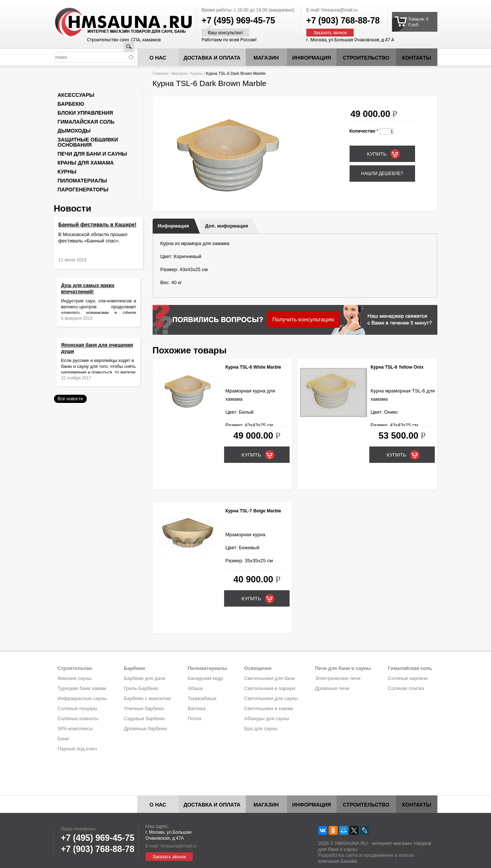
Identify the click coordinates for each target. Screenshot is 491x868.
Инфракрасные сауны (82, 698)
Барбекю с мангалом (147, 698)
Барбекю (71, 104)
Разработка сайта (338, 855)
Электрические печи (338, 678)
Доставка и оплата (212, 58)
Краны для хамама (86, 163)
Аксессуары (76, 95)
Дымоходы (74, 131)
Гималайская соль (86, 122)
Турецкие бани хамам (82, 688)
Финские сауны (75, 678)
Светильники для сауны (271, 698)
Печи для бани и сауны (92, 154)
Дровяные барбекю (146, 729)
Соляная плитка (406, 688)
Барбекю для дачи (145, 678)
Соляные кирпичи (408, 678)
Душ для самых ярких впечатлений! (91, 293)
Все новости (70, 399)
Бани (63, 739)
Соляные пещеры (78, 708)
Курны (197, 73)
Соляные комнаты (78, 718)
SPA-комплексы (75, 729)
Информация (173, 226)
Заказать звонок (330, 33)
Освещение (258, 668)
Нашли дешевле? (382, 174)
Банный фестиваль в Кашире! (98, 225)
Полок (195, 718)
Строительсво (75, 668)
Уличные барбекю (144, 708)
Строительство (366, 58)
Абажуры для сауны (267, 718)
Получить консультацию (304, 319)
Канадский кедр (205, 678)
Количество (364, 131)
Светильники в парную (270, 688)
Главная (160, 73)
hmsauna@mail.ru (339, 10)
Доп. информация (227, 226)
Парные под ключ (77, 749)
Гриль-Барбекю (141, 688)
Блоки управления (85, 113)
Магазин (266, 58)
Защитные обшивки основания (88, 142)
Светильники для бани (270, 678)
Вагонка (197, 708)
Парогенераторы (83, 190)
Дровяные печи (332, 688)
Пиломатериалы (82, 181)
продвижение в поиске (389, 855)
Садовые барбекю (144, 718)
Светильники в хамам (269, 708)
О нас (158, 58)
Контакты (417, 58)
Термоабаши (202, 698)
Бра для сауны (261, 729)
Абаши (195, 688)
